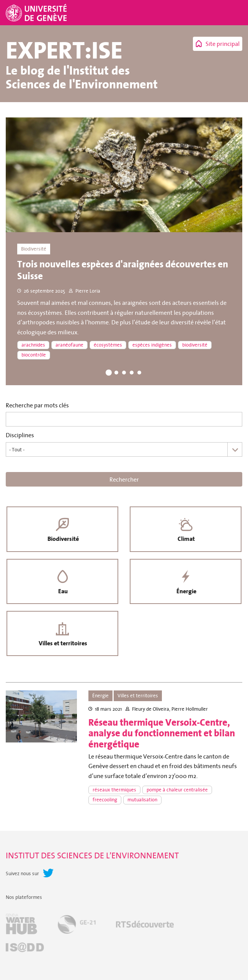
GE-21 (77, 926)
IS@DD (25, 949)
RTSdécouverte (145, 926)
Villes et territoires (63, 645)
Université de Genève (37, 13)
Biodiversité (62, 540)
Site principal (223, 44)
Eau (63, 592)
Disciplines (20, 435)
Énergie (186, 592)
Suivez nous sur (22, 876)
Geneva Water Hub (21, 926)
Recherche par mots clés (37, 405)
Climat (186, 540)
